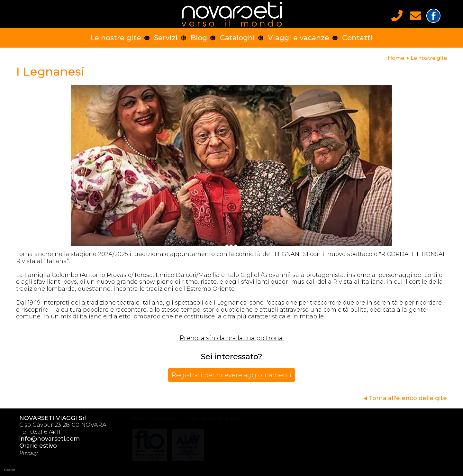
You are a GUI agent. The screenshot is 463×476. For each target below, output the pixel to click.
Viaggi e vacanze (299, 38)
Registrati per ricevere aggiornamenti (232, 375)
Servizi (166, 38)
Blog (199, 38)
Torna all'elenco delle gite (408, 398)
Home (396, 58)
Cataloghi (237, 38)
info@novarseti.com (47, 439)
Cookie (10, 470)
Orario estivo (35, 446)
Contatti (357, 38)
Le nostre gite (116, 38)
